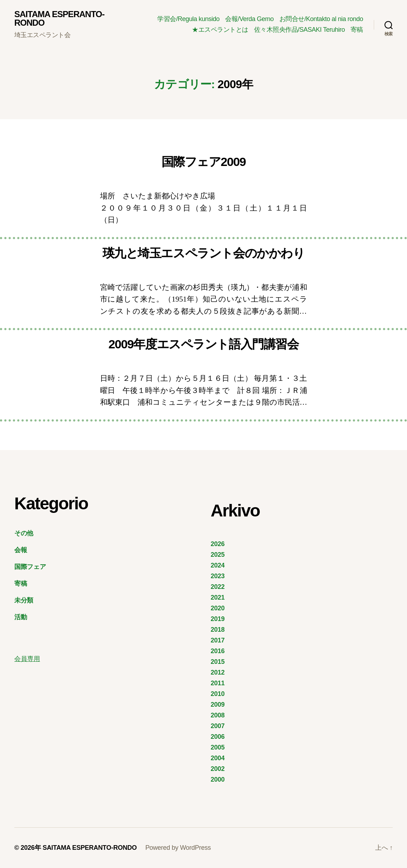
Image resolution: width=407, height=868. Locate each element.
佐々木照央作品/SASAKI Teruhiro (299, 30)
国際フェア (30, 567)
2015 (218, 662)
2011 (218, 683)
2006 (218, 737)
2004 (218, 758)
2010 (218, 694)
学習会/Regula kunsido (188, 19)
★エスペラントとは (220, 30)
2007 (218, 726)
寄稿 (357, 30)
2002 (218, 769)
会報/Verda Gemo (249, 19)
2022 (218, 587)
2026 (218, 544)
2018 (218, 630)
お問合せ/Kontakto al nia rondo (321, 19)
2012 (218, 672)
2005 (218, 747)
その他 (24, 533)
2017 (218, 640)
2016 (218, 651)
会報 (21, 550)
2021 (218, 597)
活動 (21, 617)
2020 (218, 608)
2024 (218, 565)
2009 (218, 705)
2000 (218, 779)
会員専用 (27, 659)
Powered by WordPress (178, 848)
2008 (218, 715)
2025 (218, 555)
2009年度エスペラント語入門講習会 (203, 344)
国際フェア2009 (204, 162)
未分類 (24, 600)
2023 (218, 576)
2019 (218, 619)
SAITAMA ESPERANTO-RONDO (59, 19)
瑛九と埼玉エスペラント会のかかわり (204, 253)
